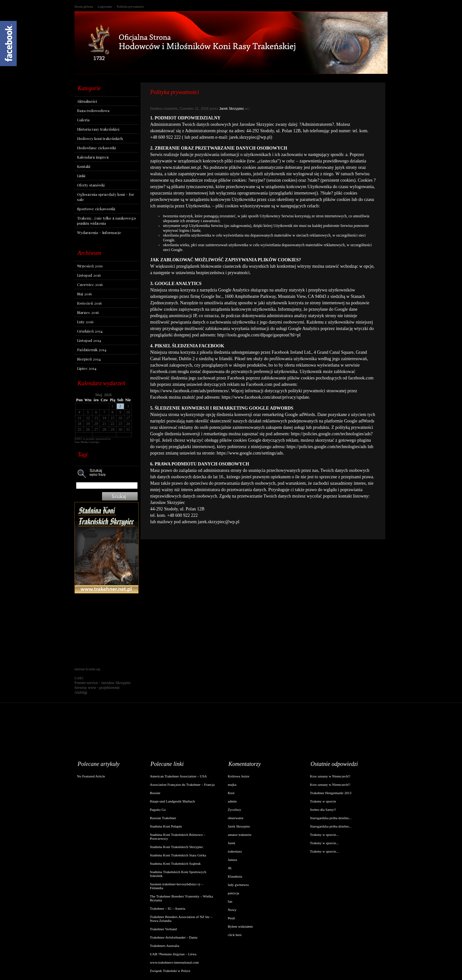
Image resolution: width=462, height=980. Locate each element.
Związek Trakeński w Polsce (170, 971)
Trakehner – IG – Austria (167, 908)
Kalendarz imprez (93, 157)
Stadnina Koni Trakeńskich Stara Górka (178, 855)
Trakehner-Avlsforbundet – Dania (174, 937)
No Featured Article (91, 776)
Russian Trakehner (163, 818)
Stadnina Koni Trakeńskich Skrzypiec (177, 847)
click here (235, 935)
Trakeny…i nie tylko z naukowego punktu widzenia (107, 221)
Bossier (155, 793)
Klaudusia (235, 876)
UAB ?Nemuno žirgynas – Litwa (173, 954)
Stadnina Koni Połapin (166, 826)
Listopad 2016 (89, 275)
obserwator (236, 818)
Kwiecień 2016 (89, 303)
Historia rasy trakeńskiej (98, 129)
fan (230, 901)
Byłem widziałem (240, 926)
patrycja (233, 893)
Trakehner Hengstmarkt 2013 (331, 793)
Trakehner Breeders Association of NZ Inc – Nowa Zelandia (181, 919)
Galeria (83, 120)
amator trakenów (240, 835)
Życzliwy (235, 810)
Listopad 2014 (89, 340)
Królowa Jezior (239, 776)
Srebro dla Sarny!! (323, 810)
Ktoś (231, 793)
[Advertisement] (107, 630)
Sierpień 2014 (89, 359)
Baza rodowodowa (93, 110)
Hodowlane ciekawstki (96, 148)
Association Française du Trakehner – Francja (182, 785)
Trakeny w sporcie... (324, 835)
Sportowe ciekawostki (96, 209)
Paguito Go (158, 810)
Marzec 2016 (88, 312)
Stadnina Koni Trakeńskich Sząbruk (175, 863)
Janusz (232, 860)
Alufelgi (81, 692)
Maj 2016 (84, 294)
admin (232, 801)
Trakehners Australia (165, 946)
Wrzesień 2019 (90, 266)
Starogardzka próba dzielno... (331, 818)
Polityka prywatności (130, 7)
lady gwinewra (238, 885)
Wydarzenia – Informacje (99, 232)
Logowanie (105, 7)
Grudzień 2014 (90, 331)
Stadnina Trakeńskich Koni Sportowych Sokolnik (178, 874)
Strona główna (84, 7)
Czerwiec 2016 (90, 284)
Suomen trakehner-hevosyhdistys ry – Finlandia (176, 886)
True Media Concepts (87, 442)
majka (232, 785)
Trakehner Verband (163, 929)
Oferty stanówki (91, 185)
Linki (81, 176)
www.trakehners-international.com (174, 962)
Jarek (231, 843)
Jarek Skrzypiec (232, 108)
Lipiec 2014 (87, 368)
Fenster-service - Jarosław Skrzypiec (103, 683)
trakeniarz (235, 851)
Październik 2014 (92, 350)
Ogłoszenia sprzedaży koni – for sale (106, 197)
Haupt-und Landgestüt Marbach (172, 801)
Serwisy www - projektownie (97, 688)
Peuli (231, 918)
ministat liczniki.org (87, 669)
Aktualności (87, 101)
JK (230, 868)
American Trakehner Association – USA (178, 776)
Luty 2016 (85, 322)
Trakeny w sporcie (323, 801)
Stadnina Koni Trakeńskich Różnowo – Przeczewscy (178, 837)
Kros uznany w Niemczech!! (330, 776)
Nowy (232, 910)
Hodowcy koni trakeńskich (100, 138)
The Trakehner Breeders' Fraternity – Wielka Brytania (181, 898)
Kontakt (84, 166)
